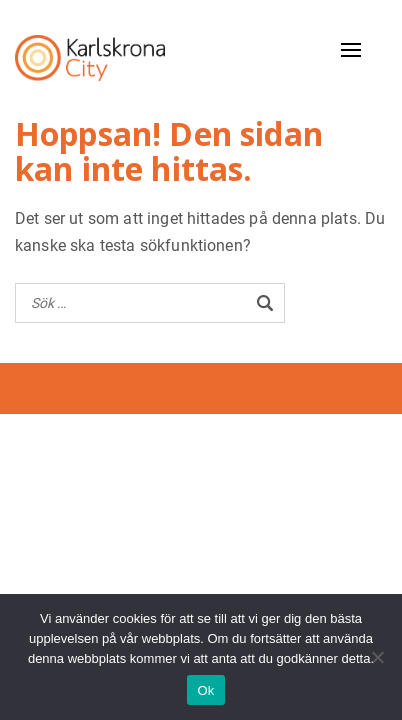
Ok (205, 690)
